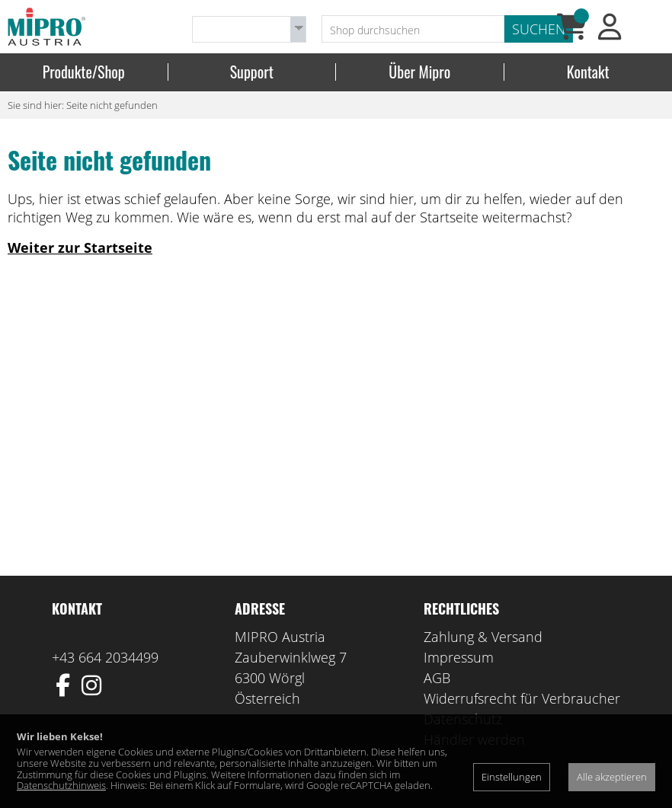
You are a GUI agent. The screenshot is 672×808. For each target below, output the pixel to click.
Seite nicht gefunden (112, 105)
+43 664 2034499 (105, 657)
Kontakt (588, 72)
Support (252, 72)
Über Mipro (419, 72)
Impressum (459, 657)
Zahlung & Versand (483, 637)
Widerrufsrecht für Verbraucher (522, 698)
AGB (437, 678)
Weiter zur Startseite (80, 248)
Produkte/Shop (84, 72)
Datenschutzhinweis (61, 785)
